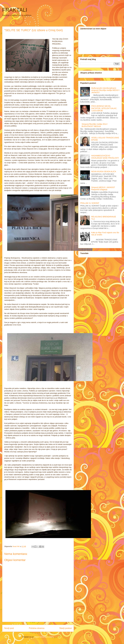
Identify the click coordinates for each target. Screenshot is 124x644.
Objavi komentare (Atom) (44, 637)
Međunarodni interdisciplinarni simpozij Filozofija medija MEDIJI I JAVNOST (105, 90)
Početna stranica (37, 628)
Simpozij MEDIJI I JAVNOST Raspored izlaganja (103, 188)
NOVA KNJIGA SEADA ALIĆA (104, 171)
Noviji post (9, 628)
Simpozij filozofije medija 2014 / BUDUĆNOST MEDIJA (95, 125)
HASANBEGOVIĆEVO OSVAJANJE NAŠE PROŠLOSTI (105, 157)
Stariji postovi (66, 628)
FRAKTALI (15, 10)
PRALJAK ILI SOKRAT (90, 203)
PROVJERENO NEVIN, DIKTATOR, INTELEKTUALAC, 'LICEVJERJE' (104, 108)
